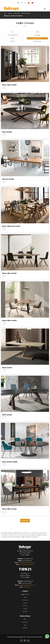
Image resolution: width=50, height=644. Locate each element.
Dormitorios (25, 600)
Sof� (25, 597)
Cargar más (25, 521)
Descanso (25, 611)
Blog (25, 625)
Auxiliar (25, 609)
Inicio (5, 13)
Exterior (25, 606)
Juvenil (25, 603)
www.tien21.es (27, 587)
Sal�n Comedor (17, 13)
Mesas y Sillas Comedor (26, 13)
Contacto (25, 628)
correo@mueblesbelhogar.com (27, 563)
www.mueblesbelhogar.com (27, 565)
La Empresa (25, 622)
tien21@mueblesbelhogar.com (27, 585)
